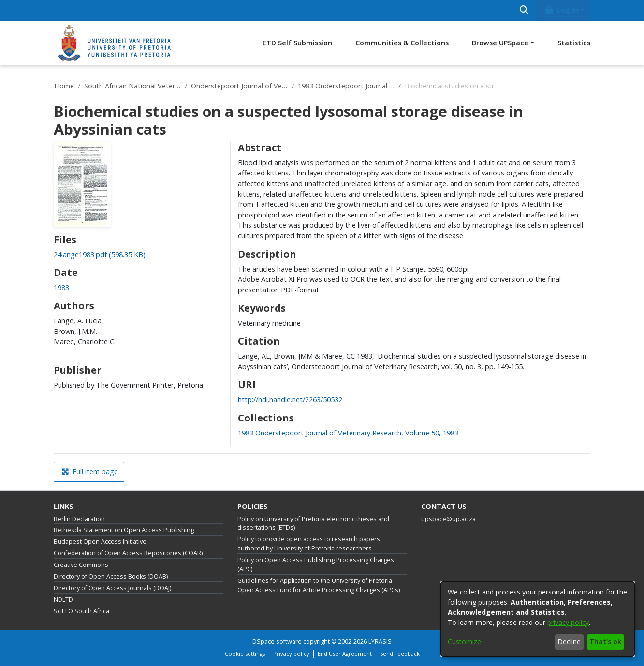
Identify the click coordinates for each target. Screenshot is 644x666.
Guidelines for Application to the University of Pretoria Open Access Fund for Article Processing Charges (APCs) (319, 585)
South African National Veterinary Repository (132, 86)
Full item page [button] (90, 471)
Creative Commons (81, 565)
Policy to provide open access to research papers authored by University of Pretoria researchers (309, 544)
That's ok (605, 642)
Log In (561, 10)
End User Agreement (345, 654)
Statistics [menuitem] (574, 43)
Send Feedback (400, 654)
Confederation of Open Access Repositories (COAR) (128, 553)
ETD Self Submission (297, 43)
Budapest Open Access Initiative (100, 542)
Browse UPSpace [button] (500, 43)
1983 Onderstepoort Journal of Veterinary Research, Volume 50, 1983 (346, 86)
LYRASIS (380, 642)
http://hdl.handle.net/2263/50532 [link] (290, 399)
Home (64, 86)
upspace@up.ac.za (448, 519)
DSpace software (277, 642)
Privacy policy (291, 654)
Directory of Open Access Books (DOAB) (111, 576)
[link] (100, 254)
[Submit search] (524, 10)
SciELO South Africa (81, 611)
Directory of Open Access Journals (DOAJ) (112, 588)
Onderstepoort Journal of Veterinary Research (239, 86)
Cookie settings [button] (245, 654)
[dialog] (538, 619)
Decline (569, 642)
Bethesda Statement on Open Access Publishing (124, 530)
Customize (464, 642)
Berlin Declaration (79, 519)
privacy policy (568, 622)
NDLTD (63, 600)
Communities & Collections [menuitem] (402, 43)
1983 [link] (61, 287)
